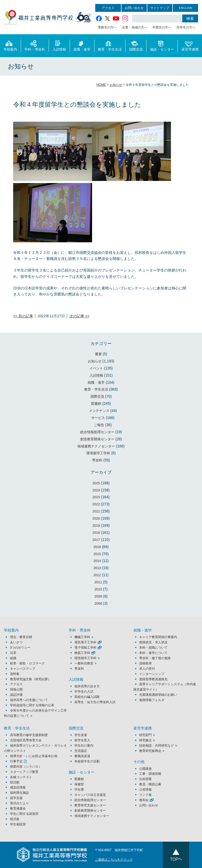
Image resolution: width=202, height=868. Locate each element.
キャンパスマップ (23, 669)
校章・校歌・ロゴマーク (27, 663)
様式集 (15, 819)
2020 (96, 518)
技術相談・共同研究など (156, 746)
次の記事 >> (79, 316)
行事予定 (16, 761)
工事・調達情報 (150, 774)
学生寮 (79, 790)
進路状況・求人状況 (153, 642)
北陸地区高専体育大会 (26, 740)
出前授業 (145, 779)
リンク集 (145, 795)
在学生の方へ (186, 27)
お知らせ (95, 361)
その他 (139, 762)
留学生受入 (82, 740)
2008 (98, 603)
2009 (98, 596)
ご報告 (99, 425)
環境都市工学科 (98, 453)
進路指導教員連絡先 (153, 679)
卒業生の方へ (162, 27)
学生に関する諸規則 (24, 814)
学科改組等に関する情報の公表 (32, 705)
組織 (13, 658)
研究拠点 (145, 740)
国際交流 (136, 45)
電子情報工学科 (85, 648)
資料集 (15, 674)
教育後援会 (18, 808)
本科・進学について (153, 653)
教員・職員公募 (150, 784)
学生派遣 (81, 735)
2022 (96, 504)
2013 (97, 568)
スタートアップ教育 (24, 772)
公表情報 (145, 790)
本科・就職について (153, 648)
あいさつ (16, 642)
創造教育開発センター (97, 439)
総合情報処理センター (97, 432)
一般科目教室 (84, 663)
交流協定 (81, 751)
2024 (96, 490)
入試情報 (59, 45)
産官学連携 (190, 45)
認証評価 (16, 695)
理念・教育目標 (21, 637)
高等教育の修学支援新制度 (29, 735)
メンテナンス (99, 411)
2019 (96, 526)
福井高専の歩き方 (87, 686)
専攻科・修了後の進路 (155, 658)
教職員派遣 (82, 756)
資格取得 (145, 663)
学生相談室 (18, 824)
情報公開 (16, 689)
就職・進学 (82, 45)
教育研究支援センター (90, 805)
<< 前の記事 (23, 316)
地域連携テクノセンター (96, 446)
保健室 (79, 784)
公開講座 (147, 769)
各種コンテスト (21, 777)
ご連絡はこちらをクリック (114, 860)
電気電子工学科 (85, 642)
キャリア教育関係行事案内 (158, 637)
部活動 (15, 782)
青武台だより (19, 803)
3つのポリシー (20, 648)
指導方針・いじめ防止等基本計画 (34, 756)
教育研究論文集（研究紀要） (31, 679)
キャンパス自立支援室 (90, 795)
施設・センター (162, 45)
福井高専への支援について (29, 700)
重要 (98, 354)
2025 (96, 483)
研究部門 (145, 735)
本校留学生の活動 (87, 761)
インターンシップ (152, 674)
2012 (97, 575)
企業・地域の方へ (135, 27)
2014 (97, 561)
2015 (97, 554)
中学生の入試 (84, 692)
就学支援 (16, 798)
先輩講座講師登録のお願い (158, 695)
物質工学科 (82, 653)
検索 (190, 18)
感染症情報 (18, 787)
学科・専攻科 (35, 45)
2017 (96, 540)
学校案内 (10, 45)
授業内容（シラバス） (26, 767)
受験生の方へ (107, 27)
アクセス (108, 8)
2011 (98, 582)
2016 (97, 547)
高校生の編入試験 (87, 697)
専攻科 (97, 460)
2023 (96, 497)
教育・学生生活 (110, 45)
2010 (98, 589)
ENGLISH (185, 8)
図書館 (96, 404)
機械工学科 (82, 637)
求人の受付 (147, 669)
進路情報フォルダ (152, 700)
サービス (98, 418)
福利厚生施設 (19, 793)
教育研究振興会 (150, 751)
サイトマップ (160, 8)
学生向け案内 (84, 746)
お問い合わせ (134, 8)
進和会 (144, 800)
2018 (96, 533)
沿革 (13, 653)
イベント (96, 368)
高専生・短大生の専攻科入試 (95, 702)
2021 (96, 511)
